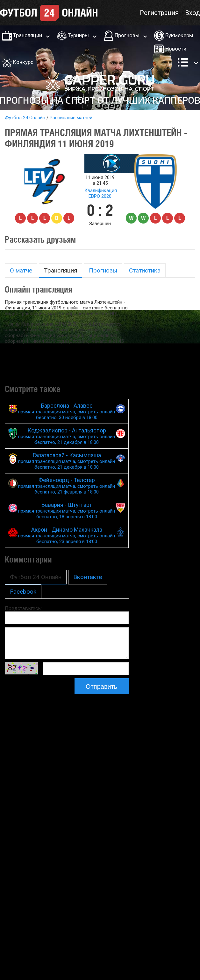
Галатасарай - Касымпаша (67, 461)
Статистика (145, 270)
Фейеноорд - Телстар (67, 486)
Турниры (78, 35)
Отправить (101, 687)
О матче (21, 270)
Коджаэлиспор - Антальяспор (67, 436)
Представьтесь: (23, 608)
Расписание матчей (71, 118)
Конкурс (23, 62)
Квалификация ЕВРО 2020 (101, 193)
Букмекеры (179, 35)
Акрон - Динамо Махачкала (67, 535)
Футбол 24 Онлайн (25, 118)
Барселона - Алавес (67, 411)
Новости (176, 49)
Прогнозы (127, 35)
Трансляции (28, 35)
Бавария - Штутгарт (67, 511)
